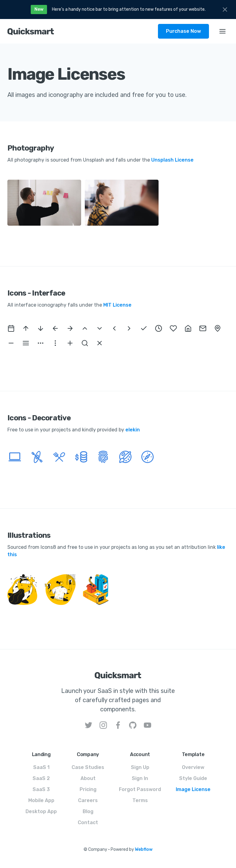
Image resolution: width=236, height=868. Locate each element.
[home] (83, 31)
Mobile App (41, 800)
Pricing (88, 789)
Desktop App (41, 811)
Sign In (140, 778)
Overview (193, 767)
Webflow (144, 849)
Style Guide (193, 778)
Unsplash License (172, 160)
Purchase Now (183, 31)
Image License (193, 789)
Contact (88, 822)
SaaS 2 (41, 778)
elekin (133, 430)
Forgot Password (140, 789)
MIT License (117, 305)
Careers (88, 800)
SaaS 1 (41, 767)
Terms (140, 800)
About (88, 778)
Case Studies (88, 767)
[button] (222, 31)
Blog (88, 811)
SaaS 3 (41, 789)
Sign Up (140, 767)
